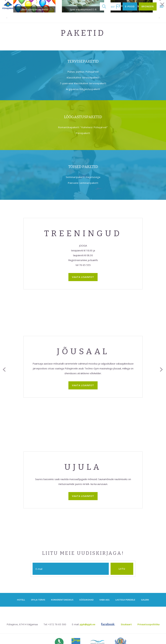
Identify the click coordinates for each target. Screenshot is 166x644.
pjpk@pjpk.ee (88, 613)
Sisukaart (126, 613)
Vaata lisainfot (83, 265)
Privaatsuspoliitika (148, 613)
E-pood (130, 6)
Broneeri (148, 6)
